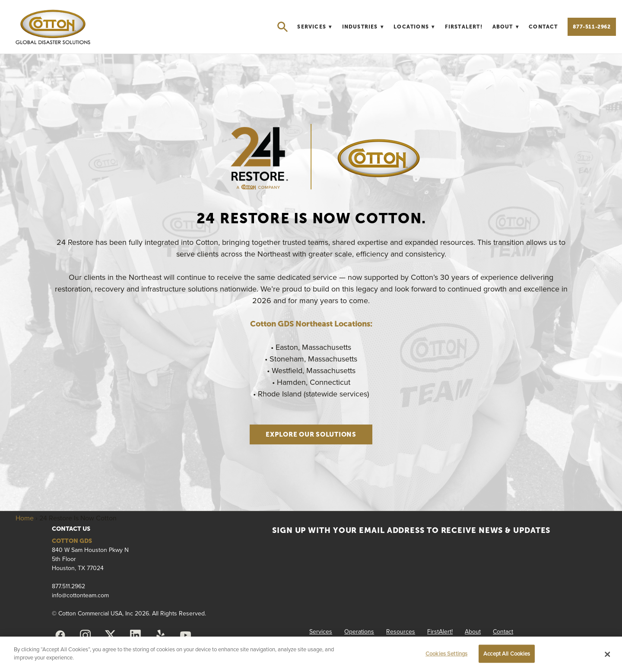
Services (314, 27)
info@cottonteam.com (80, 595)
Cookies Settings (446, 653)
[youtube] (185, 635)
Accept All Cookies (507, 653)
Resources (401, 631)
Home (25, 518)
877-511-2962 (592, 27)
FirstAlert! (464, 27)
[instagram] (85, 635)
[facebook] (60, 635)
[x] (110, 635)
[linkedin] (135, 635)
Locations (414, 27)
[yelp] (160, 635)
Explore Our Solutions (311, 434)
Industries (363, 27)
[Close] (608, 654)
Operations (359, 631)
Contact (543, 27)
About (506, 27)
